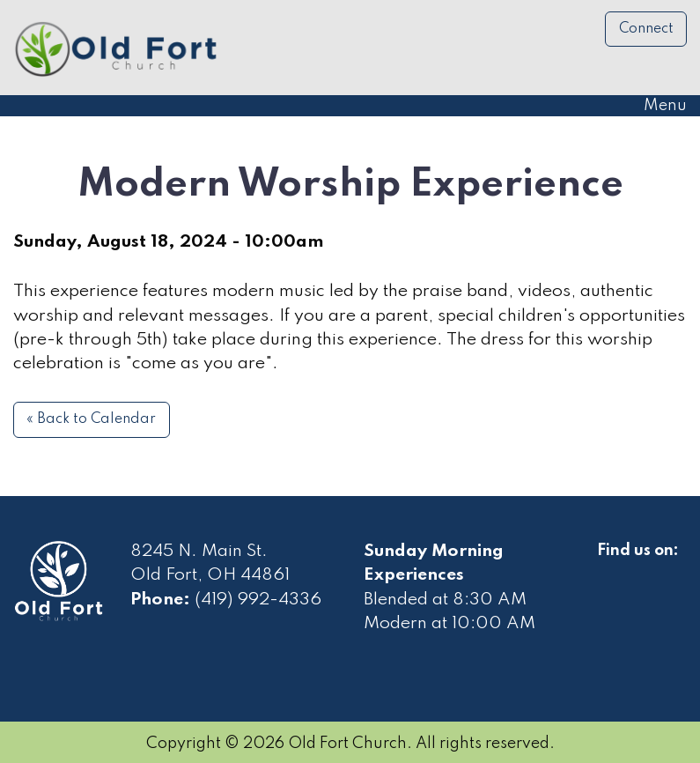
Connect (646, 29)
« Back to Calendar (91, 419)
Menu (656, 106)
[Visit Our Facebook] (611, 571)
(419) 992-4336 (258, 600)
